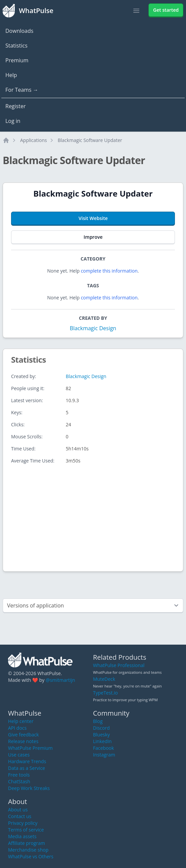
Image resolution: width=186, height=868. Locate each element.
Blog (98, 721)
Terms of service (26, 830)
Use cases (19, 755)
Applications (34, 140)
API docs (17, 728)
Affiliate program (27, 843)
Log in (13, 121)
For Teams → (22, 90)
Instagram (104, 755)
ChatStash (19, 781)
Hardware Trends (27, 761)
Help (11, 75)
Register (15, 106)
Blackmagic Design (93, 328)
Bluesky (101, 735)
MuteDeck (104, 679)
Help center (21, 721)
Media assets (22, 836)
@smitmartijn (60, 680)
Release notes (23, 741)
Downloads (19, 31)
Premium (17, 60)
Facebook (103, 748)
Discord (101, 728)
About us (18, 810)
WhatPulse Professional (119, 665)
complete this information (109, 271)
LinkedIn (102, 741)
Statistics (16, 46)
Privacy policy (23, 823)
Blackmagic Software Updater (90, 140)
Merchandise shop (28, 850)
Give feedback (24, 735)
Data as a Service (27, 768)
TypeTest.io (105, 693)
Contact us (20, 816)
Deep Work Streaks (29, 788)
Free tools (19, 775)
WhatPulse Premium (30, 748)
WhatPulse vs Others (31, 856)
